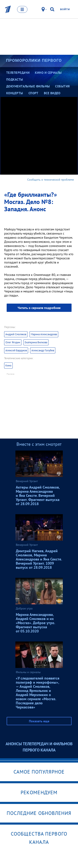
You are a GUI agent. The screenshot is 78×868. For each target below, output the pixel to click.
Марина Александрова (44, 334)
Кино (8, 365)
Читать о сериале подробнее (39, 308)
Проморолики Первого (34, 60)
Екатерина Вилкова (36, 342)
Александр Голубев (43, 350)
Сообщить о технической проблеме (51, 180)
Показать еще (39, 721)
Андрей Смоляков (16, 334)
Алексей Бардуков (16, 350)
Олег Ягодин (13, 342)
